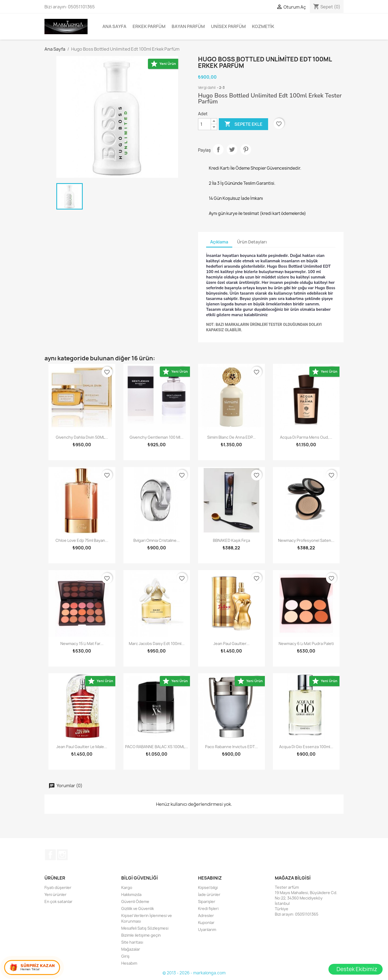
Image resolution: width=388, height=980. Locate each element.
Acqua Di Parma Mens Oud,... (306, 437)
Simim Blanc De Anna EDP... (231, 437)
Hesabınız (210, 878)
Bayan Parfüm (188, 26)
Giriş (125, 956)
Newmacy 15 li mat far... (82, 644)
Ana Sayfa (114, 26)
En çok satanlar (58, 901)
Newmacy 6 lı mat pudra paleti (306, 644)
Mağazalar (131, 949)
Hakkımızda (131, 894)
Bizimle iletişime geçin (141, 935)
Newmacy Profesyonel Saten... (306, 540)
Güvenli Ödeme (135, 901)
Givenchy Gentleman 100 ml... (157, 437)
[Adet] (205, 124)
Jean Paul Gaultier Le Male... (82, 747)
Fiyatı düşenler (58, 887)
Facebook (50, 855)
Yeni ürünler (56, 894)
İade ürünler (209, 894)
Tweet (232, 149)
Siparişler (207, 901)
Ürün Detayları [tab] (252, 242)
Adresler (206, 916)
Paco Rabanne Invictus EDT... (231, 747)
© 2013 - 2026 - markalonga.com (194, 973)
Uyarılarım (207, 930)
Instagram (62, 855)
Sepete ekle (243, 124)
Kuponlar (206, 923)
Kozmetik (263, 26)
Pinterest (246, 149)
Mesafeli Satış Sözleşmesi (145, 928)
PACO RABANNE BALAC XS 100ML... (157, 747)
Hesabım (129, 963)
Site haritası (132, 942)
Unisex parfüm (228, 26)
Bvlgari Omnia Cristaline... (157, 540)
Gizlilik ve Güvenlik (138, 908)
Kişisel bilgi (208, 887)
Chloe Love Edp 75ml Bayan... (82, 540)
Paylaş (218, 149)
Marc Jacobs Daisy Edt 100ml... (157, 644)
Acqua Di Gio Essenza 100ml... (306, 747)
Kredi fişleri (208, 908)
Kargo (127, 887)
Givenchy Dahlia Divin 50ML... (82, 437)
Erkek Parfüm (149, 26)
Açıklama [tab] (219, 242)
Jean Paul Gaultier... (231, 644)
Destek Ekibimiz (357, 969)
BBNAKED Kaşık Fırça (231, 540)
